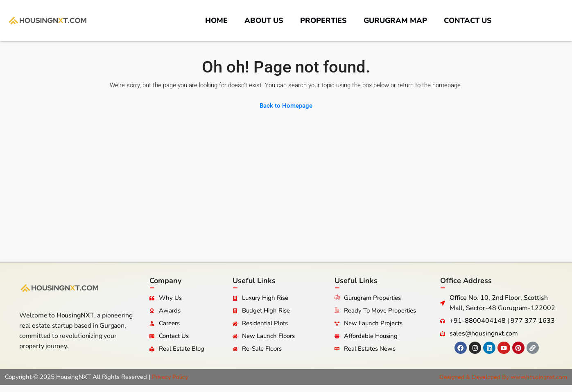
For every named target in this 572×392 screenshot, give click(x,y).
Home (216, 20)
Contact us (468, 20)
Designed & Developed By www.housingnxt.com (500, 377)
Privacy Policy (171, 377)
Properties (323, 20)
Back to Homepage (286, 106)
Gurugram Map (395, 20)
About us (264, 20)
